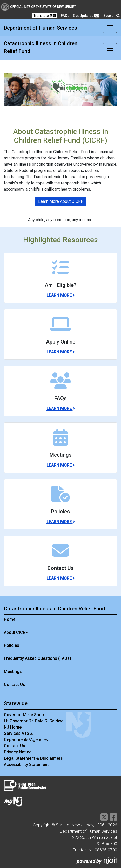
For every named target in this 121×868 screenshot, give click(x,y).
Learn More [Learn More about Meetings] (61, 465)
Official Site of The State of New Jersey (38, 7)
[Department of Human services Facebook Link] (113, 819)
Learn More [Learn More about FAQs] (61, 409)
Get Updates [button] (86, 16)
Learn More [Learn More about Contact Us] (61, 578)
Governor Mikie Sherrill (26, 715)
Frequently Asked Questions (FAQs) (38, 658)
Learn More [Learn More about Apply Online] (61, 352)
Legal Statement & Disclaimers (33, 758)
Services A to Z (18, 733)
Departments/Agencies (26, 740)
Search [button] (112, 16)
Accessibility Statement (26, 765)
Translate (44, 16)
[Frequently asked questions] (65, 16)
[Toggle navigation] (110, 28)
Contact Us (15, 685)
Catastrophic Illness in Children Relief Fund (41, 47)
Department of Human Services (41, 28)
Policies (12, 645)
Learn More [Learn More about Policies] (61, 522)
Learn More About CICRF (61, 201)
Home (10, 619)
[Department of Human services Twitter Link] (104, 819)
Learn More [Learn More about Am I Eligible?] (61, 295)
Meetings (13, 672)
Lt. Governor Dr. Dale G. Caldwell (35, 721)
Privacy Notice (18, 752)
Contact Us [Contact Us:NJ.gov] (15, 746)
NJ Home (13, 727)
